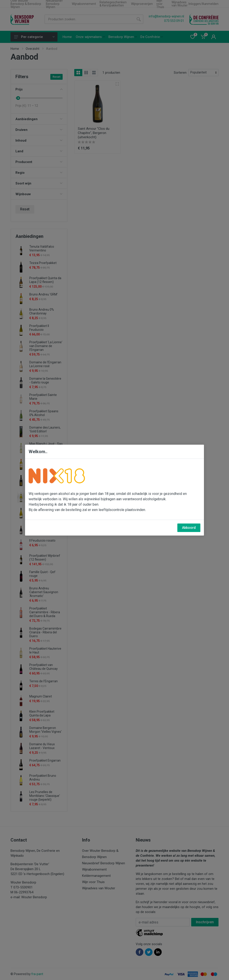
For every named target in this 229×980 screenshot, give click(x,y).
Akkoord (189, 528)
